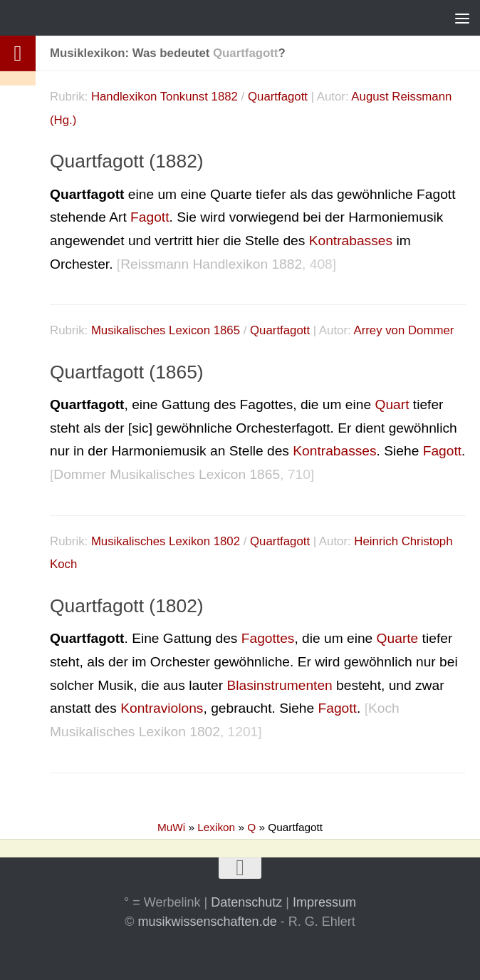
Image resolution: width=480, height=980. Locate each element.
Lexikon (216, 827)
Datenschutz (246, 902)
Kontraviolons (162, 708)
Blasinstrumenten (279, 685)
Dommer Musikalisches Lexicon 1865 (167, 474)
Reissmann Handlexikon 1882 (211, 264)
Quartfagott (278, 97)
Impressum (324, 902)
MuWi (171, 827)
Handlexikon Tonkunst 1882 (165, 97)
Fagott (150, 217)
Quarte (398, 638)
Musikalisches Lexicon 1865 (166, 330)
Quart (392, 404)
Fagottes (268, 638)
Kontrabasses (351, 241)
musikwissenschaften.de (208, 922)
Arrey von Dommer (403, 330)
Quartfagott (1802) (127, 606)
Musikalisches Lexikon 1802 (166, 541)
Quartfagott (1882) (127, 161)
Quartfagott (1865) (127, 372)
